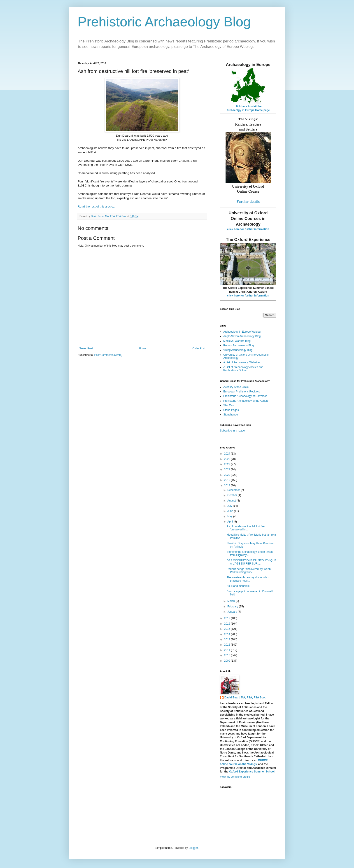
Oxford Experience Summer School (252, 772)
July (230, 506)
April (230, 522)
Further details (248, 202)
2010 (228, 655)
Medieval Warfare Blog (237, 341)
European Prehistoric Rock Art (241, 392)
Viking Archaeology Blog (238, 350)
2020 (228, 475)
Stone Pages (231, 410)
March (232, 601)
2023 (228, 459)
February (233, 607)
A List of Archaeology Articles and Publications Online (243, 369)
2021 (228, 469)
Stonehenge (231, 415)
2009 (228, 661)
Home (143, 348)
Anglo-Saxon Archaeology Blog (242, 336)
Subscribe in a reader (233, 431)
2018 (228, 485)
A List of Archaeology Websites (242, 362)
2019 (228, 480)
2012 (228, 645)
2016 (228, 624)
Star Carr (229, 405)
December (234, 490)
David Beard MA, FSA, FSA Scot (245, 698)
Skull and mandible (238, 586)
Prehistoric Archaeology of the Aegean (246, 401)
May (230, 516)
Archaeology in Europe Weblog (242, 332)
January (233, 612)
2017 (228, 618)
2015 (228, 629)
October (233, 495)
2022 (228, 464)
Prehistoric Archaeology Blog (164, 22)
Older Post (199, 348)
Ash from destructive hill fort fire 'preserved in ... (246, 528)
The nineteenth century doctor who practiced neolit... (248, 579)
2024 (228, 454)
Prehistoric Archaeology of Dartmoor (245, 396)
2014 (228, 634)
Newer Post (86, 348)
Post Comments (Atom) (108, 355)
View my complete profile (235, 777)
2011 (228, 650)
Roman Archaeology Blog (239, 345)
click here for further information (248, 229)
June (231, 511)
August (232, 501)
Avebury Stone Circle (236, 387)
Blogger (193, 848)
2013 (228, 639)
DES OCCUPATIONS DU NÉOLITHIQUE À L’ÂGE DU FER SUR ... (252, 562)
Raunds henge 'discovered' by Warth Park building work (249, 571)
